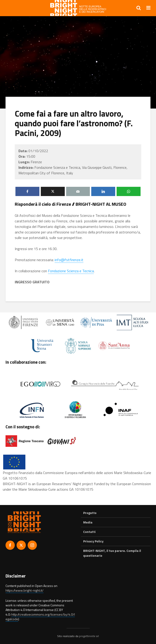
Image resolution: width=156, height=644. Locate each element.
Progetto (90, 513)
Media (88, 522)
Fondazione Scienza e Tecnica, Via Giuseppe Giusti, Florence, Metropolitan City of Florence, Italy (73, 170)
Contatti (89, 532)
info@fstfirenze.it (69, 260)
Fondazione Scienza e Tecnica (71, 271)
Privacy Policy (93, 541)
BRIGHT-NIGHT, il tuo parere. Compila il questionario (112, 553)
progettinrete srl (89, 636)
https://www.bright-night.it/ (25, 590)
